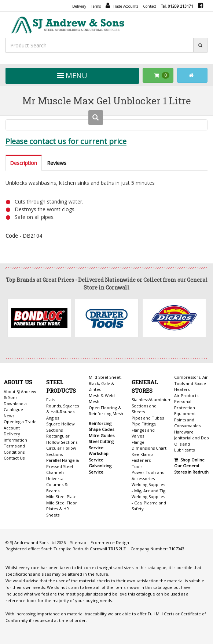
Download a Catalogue (15, 407)
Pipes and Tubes (148, 418)
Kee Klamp (142, 454)
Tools (137, 466)
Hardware (184, 432)
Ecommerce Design (110, 542)
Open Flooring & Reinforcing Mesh (106, 411)
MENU (72, 75)
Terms (96, 6)
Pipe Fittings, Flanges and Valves (144, 430)
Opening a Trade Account (20, 425)
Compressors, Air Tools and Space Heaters (191, 383)
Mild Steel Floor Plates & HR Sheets (62, 509)
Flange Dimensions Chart (149, 445)
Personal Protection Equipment (185, 407)
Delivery (79, 6)
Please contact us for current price (66, 141)
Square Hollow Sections (60, 427)
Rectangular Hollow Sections (62, 439)
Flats (51, 400)
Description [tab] (23, 163)
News (9, 416)
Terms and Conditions (14, 449)
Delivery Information (15, 437)
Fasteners (141, 460)
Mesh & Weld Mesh (102, 399)
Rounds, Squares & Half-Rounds (63, 409)
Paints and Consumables (187, 423)
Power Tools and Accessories (148, 475)
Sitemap (78, 542)
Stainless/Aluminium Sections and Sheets (152, 406)
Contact (150, 6)
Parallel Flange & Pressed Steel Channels (63, 466)
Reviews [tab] (57, 163)
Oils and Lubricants (184, 447)
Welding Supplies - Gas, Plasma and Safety (149, 503)
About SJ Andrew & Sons (20, 395)
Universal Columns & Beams (57, 485)
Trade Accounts (122, 6)
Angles (53, 418)
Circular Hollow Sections (61, 451)
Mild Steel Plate (61, 497)
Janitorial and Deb (192, 438)
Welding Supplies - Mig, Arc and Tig (148, 488)
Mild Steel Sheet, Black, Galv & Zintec (105, 383)
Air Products (186, 395)
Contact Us (14, 458)
